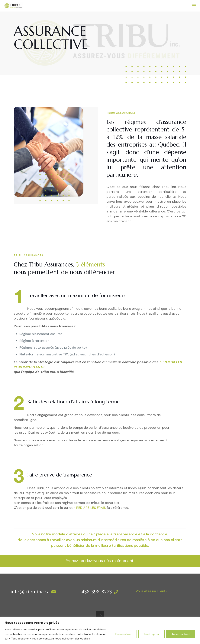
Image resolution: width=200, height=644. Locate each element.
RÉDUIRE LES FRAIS (91, 508)
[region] (100, 630)
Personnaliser (123, 634)
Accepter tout (181, 634)
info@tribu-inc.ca (30, 592)
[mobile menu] (194, 6)
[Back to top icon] (100, 615)
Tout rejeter (152, 634)
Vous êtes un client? (152, 591)
